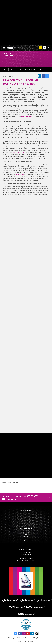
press (26, 520)
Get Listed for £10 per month (26, 561)
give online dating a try (28, 116)
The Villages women (19, 152)
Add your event (26, 555)
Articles (26, 536)
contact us (26, 514)
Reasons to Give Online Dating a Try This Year (30, 70)
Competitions (26, 532)
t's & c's (21, 641)
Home (5, 70)
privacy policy (29, 641)
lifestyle (12, 70)
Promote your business (26, 559)
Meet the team (26, 516)
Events (26, 534)
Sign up (26, 540)
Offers (26, 538)
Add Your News (26, 553)
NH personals (19, 174)
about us (26, 518)
